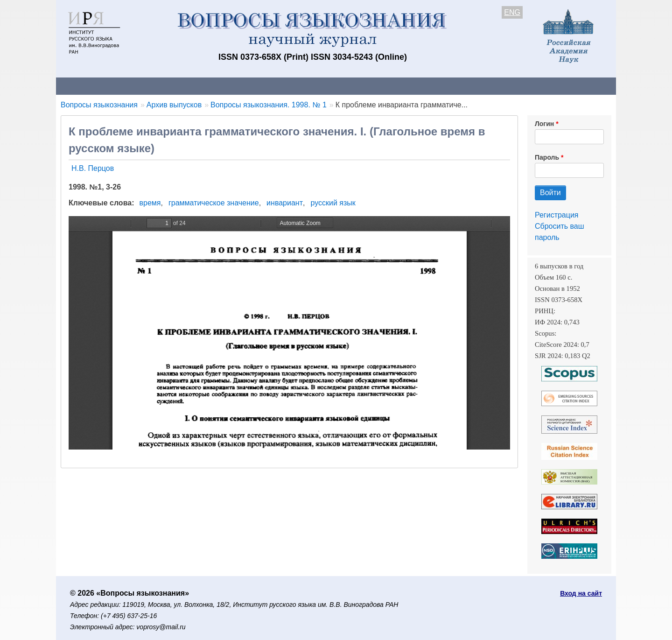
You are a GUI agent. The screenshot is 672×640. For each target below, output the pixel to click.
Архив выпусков (317, 86)
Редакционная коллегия (457, 86)
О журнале (84, 86)
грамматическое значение (214, 203)
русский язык (333, 203)
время (150, 203)
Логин (544, 124)
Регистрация (557, 215)
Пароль (547, 157)
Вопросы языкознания (99, 105)
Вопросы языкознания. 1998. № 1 (269, 105)
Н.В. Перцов (93, 168)
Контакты (137, 86)
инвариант (285, 203)
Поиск (527, 86)
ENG (512, 12)
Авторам (188, 86)
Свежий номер (246, 86)
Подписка (381, 86)
